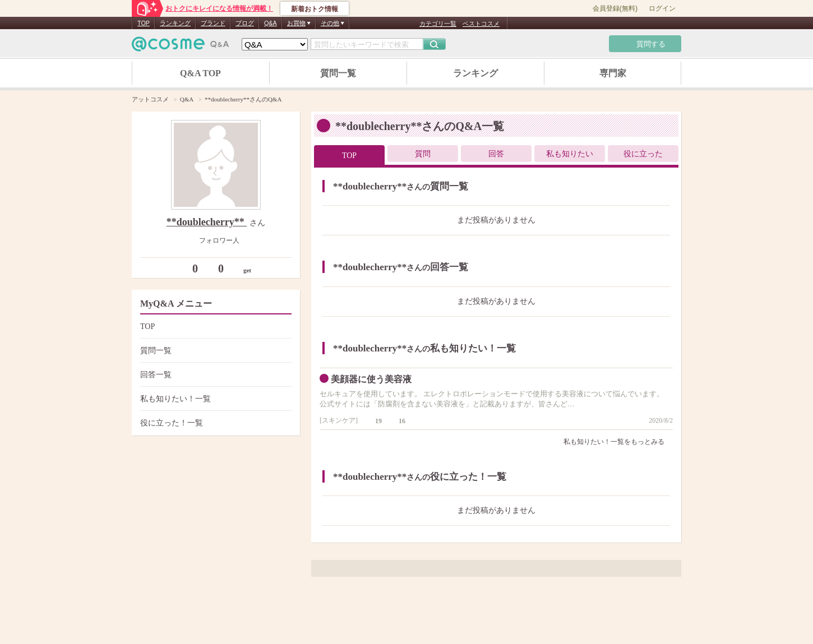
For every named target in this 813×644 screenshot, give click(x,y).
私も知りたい (570, 154)
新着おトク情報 (315, 9)
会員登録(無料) (615, 8)
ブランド (213, 23)
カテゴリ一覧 (438, 24)
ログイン (662, 8)
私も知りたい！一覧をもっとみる (618, 442)
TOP (144, 23)
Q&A (271, 23)
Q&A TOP (200, 73)
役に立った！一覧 (214, 423)
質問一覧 (338, 73)
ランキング (175, 23)
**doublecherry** (207, 222)
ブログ (245, 23)
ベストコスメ (481, 24)
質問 (423, 154)
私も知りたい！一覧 (214, 399)
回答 (496, 154)
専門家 (613, 73)
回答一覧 (214, 375)
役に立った (643, 154)
